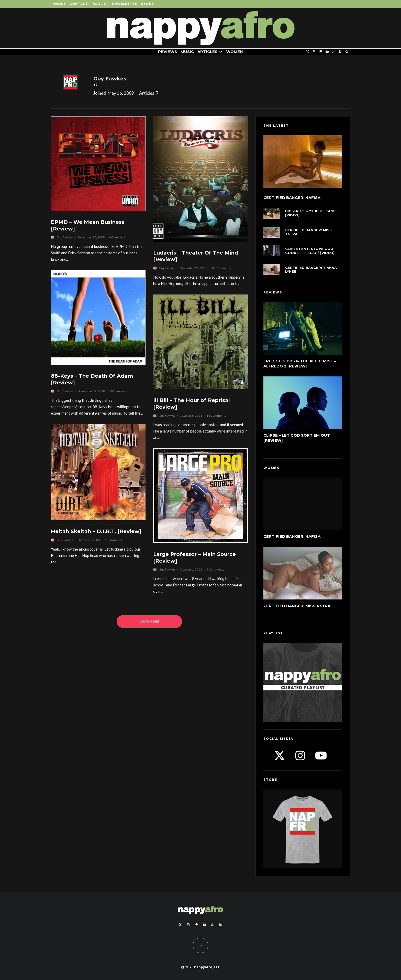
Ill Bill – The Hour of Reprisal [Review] (192, 404)
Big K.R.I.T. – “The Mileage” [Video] (311, 213)
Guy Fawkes (110, 79)
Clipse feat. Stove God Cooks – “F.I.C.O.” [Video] (310, 251)
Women (235, 52)
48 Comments (221, 268)
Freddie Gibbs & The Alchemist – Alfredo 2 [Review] (300, 363)
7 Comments (113, 540)
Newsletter (125, 4)
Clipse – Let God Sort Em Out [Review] (297, 438)
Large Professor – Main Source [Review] (194, 558)
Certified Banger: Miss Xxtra (308, 232)
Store (147, 4)
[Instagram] (314, 52)
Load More (149, 621)
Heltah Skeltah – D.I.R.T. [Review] (96, 531)
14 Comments (216, 415)
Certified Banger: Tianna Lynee (311, 270)
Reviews (168, 52)
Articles (207, 52)
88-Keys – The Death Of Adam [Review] (92, 379)
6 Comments (118, 237)
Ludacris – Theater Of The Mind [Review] (196, 256)
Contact (79, 4)
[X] (308, 52)
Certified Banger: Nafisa (292, 198)
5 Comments (215, 569)
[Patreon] (320, 52)
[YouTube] (327, 52)
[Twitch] (340, 52)
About (59, 4)
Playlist (100, 4)
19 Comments (119, 391)
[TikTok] (334, 52)
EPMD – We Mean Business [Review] (88, 225)
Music (187, 52)
